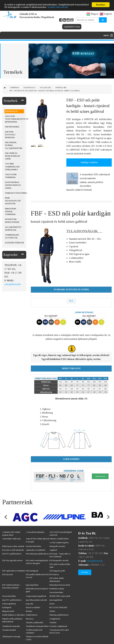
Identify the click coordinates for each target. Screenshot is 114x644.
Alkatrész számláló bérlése (59, 539)
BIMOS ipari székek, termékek (11, 211)
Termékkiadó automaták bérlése (37, 626)
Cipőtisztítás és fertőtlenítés (36, 550)
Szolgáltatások (55, 619)
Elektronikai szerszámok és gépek (13, 185)
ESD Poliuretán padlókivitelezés (37, 554)
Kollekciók (45, 88)
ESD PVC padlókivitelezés (12, 554)
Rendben (101, 5)
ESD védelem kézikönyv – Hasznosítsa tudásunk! (12, 586)
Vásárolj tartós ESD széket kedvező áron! (59, 631)
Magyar (92, 14)
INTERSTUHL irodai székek (60, 596)
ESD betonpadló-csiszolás (59, 560)
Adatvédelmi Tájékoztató (11, 539)
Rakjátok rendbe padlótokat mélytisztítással (12, 620)
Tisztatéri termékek (11, 176)
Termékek (15, 88)
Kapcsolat (10, 255)
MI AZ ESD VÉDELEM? (58, 607)
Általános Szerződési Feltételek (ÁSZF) (37, 638)
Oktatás (52, 611)
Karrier (52, 604)
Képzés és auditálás (33, 607)
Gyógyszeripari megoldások (36, 596)
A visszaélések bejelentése (35, 532)
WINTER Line (61, 88)
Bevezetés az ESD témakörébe (13, 550)
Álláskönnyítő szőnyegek (13, 229)
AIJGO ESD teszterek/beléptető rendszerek (15, 119)
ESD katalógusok (32, 571)
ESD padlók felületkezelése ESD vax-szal (37, 576)
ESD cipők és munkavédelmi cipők (12, 156)
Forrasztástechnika (15, 193)
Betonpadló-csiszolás (57, 546)
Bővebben (85, 572)
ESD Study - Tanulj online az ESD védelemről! (60, 555)
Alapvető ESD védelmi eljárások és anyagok (37, 540)
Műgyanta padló (8, 611)
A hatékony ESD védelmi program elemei (11, 534)
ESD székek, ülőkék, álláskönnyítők (14, 145)
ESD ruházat (30, 88)
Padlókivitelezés (32, 615)
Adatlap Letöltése (89, 162)
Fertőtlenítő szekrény (57, 589)
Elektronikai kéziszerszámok (60, 585)
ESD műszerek (12, 127)
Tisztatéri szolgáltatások (58, 626)
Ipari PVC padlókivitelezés (12, 600)
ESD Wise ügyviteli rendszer (10, 135)
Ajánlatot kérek (100, 476)
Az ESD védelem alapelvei (59, 543)
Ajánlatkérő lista (72, 27)
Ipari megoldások (56, 600)
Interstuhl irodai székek (12, 221)
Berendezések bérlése (33, 546)
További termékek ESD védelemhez (12, 167)
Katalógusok (7, 607)
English (106, 14)
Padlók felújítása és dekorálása (13, 615)
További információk (58, 7)
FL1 (71, 301)
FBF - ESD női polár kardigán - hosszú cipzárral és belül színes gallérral (45, 91)
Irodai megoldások (9, 604)
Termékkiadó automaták (12, 236)
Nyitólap (29, 611)
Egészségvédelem (14, 243)
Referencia (30, 619)
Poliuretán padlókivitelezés (59, 615)
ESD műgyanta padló (57, 571)
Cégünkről (53, 550)
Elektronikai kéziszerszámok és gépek (37, 590)
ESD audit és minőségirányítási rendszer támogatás (37, 562)
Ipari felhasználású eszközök (13, 201)
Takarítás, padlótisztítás (35, 623)
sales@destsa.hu (12, 284)
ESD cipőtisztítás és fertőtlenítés (14, 571)
